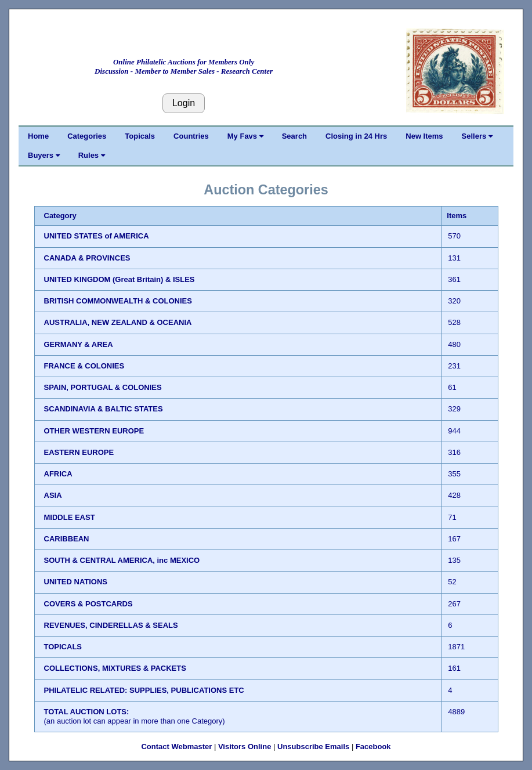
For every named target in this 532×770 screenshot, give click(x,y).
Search (294, 136)
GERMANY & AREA (79, 344)
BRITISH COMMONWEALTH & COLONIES (118, 301)
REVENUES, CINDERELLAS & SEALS (111, 625)
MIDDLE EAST (70, 517)
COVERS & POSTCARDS (88, 604)
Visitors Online (245, 746)
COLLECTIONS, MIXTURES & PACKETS (115, 668)
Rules (92, 155)
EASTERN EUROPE (79, 452)
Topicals (140, 136)
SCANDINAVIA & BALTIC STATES (104, 409)
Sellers (477, 136)
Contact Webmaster (176, 746)
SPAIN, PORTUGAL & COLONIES (103, 387)
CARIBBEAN (67, 539)
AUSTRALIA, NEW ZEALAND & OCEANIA (118, 322)
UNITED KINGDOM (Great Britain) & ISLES (120, 279)
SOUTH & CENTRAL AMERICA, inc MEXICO (122, 560)
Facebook (373, 746)
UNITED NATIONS (76, 582)
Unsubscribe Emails (313, 746)
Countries (191, 136)
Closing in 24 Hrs (356, 136)
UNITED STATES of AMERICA (97, 236)
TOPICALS (63, 647)
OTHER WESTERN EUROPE (94, 431)
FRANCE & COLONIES (84, 366)
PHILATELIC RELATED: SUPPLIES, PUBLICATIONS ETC (144, 690)
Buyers (44, 155)
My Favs (245, 136)
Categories (87, 136)
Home (38, 136)
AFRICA (58, 474)
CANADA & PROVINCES (87, 258)
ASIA (53, 495)
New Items (424, 136)
